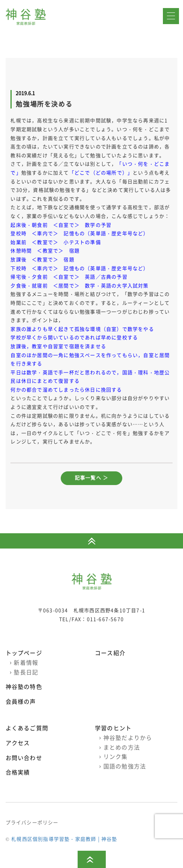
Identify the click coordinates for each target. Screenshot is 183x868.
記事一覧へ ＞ (91, 478)
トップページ (24, 653)
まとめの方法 (119, 747)
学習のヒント (113, 728)
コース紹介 (110, 653)
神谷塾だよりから (125, 737)
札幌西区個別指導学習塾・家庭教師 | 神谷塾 (64, 839)
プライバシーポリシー (32, 823)
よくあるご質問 (27, 728)
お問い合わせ (24, 757)
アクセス (18, 743)
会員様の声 (21, 701)
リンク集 (113, 756)
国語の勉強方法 (122, 766)
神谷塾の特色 (24, 686)
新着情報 (24, 662)
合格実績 (18, 772)
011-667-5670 (105, 619)
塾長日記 (24, 672)
